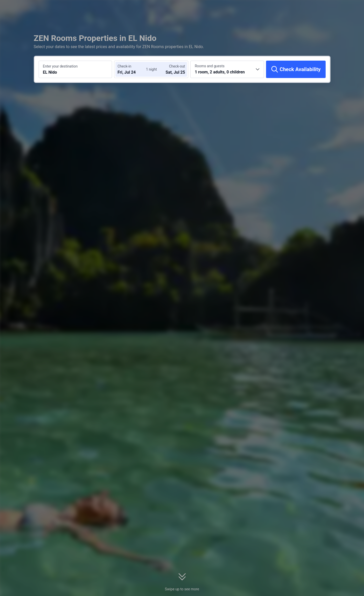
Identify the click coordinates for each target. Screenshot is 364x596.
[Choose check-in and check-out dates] (133, 69)
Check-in (124, 66)
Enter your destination (60, 66)
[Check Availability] (296, 69)
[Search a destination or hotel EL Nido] (75, 69)
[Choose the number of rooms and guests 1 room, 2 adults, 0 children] (227, 69)
